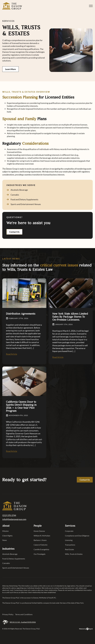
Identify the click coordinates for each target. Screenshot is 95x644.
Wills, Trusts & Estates (74, 554)
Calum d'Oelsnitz (41, 545)
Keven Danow (39, 531)
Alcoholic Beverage (10, 554)
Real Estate (69, 549)
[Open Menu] (91, 6)
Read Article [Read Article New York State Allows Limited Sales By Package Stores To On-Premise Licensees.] (58, 357)
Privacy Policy (8, 614)
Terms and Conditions (24, 614)
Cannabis (6, 563)
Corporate (69, 531)
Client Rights (7, 536)
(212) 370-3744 (9, 515)
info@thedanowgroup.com (14, 519)
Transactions (70, 545)
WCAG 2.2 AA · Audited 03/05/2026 (19, 622)
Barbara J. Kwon (40, 540)
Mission (5, 531)
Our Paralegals (40, 554)
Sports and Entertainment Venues (16, 568)
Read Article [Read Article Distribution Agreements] (12, 354)
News (5, 540)
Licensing (69, 540)
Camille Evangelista (41, 549)
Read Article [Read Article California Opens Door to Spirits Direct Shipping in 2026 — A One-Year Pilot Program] (12, 451)
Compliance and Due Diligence (77, 536)
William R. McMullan (42, 536)
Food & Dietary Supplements (14, 559)
